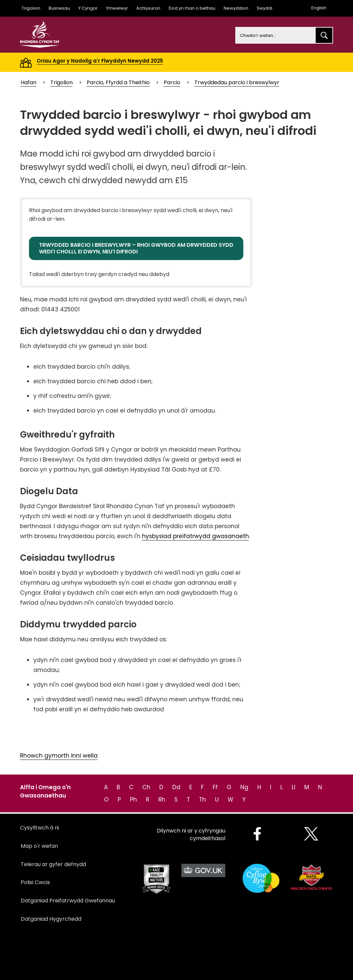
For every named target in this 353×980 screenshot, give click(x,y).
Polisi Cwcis (35, 882)
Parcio (172, 82)
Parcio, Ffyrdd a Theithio (118, 82)
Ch (146, 787)
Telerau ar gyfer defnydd (53, 864)
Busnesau (59, 8)
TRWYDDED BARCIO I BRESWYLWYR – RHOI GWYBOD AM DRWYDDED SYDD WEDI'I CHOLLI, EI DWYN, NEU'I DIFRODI (136, 248)
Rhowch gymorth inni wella (59, 756)
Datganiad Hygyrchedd (51, 919)
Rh (162, 800)
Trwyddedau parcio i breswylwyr (237, 82)
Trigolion (31, 8)
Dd (176, 787)
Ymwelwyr (117, 8)
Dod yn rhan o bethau (192, 8)
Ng (244, 787)
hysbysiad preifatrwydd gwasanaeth (195, 536)
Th (202, 800)
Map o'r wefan (39, 846)
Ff (215, 787)
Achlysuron (148, 8)
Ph (133, 800)
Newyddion (236, 8)
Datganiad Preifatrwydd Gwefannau (68, 901)
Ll (293, 787)
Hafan (28, 82)
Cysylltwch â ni (39, 828)
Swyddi (264, 8)
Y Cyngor (88, 8)
